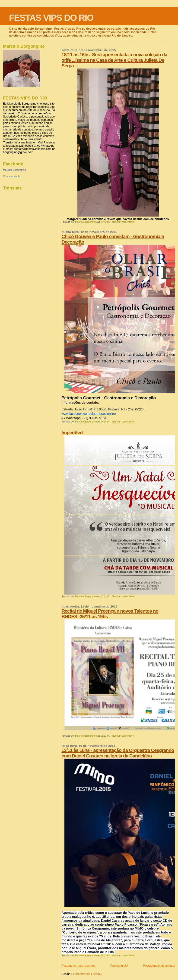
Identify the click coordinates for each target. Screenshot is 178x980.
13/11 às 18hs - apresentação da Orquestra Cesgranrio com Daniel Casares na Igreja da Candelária (118, 753)
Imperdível (72, 433)
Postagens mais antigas (159, 966)
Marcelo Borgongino (14, 170)
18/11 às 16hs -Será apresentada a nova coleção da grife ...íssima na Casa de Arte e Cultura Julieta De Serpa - (114, 60)
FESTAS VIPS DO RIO (51, 18)
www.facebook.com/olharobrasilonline (89, 414)
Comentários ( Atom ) (87, 974)
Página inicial (119, 966)
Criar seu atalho (12, 176)
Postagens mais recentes (78, 966)
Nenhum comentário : (124, 222)
